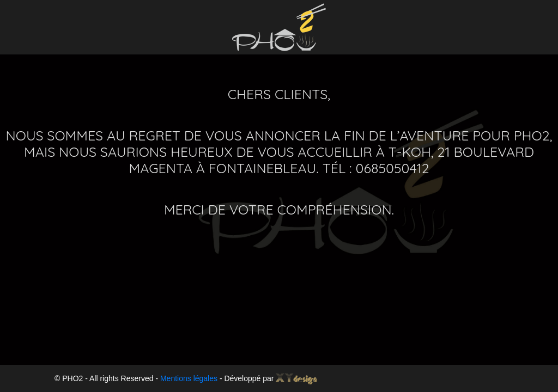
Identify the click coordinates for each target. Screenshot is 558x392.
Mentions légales (189, 378)
